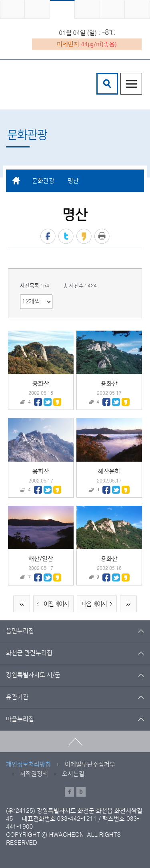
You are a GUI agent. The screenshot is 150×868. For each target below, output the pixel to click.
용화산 (41, 384)
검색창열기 (107, 84)
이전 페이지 (51, 604)
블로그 (81, 792)
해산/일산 (41, 559)
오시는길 (73, 774)
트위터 (66, 236)
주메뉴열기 (131, 84)
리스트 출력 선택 (20, 295)
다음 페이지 (99, 604)
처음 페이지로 (22, 604)
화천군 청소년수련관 (44, 84)
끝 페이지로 (128, 604)
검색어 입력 (98, 74)
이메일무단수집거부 (90, 764)
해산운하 (109, 471)
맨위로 (75, 741)
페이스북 (48, 236)
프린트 (102, 236)
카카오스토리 (84, 236)
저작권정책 (34, 774)
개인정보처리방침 (28, 764)
